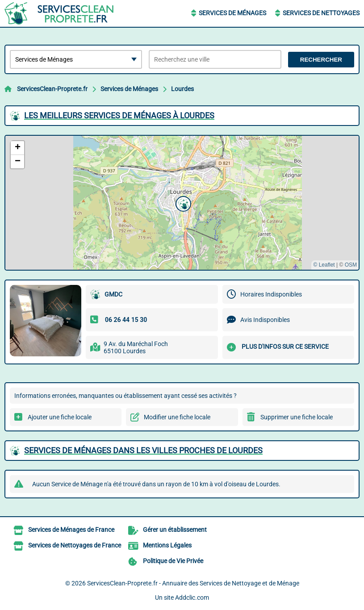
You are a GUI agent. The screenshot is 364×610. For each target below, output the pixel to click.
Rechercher (321, 60)
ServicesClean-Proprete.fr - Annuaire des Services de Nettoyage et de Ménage (193, 583)
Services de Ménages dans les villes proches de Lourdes (143, 450)
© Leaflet (324, 265)
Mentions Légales (167, 545)
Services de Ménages (232, 13)
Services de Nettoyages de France (75, 545)
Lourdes (182, 89)
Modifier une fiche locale (177, 417)
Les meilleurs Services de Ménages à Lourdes (119, 115)
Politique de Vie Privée (173, 561)
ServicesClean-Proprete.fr (52, 89)
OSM (351, 265)
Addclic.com (192, 597)
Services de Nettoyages (321, 13)
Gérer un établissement (175, 530)
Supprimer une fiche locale (297, 417)
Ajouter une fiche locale (60, 417)
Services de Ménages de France (71, 530)
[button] (182, 203)
